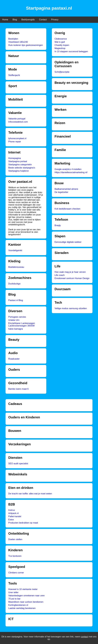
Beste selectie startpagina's (22, 168)
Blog (15, 20)
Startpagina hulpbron (19, 171)
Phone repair (15, 142)
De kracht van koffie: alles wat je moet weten (30, 494)
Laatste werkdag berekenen (22, 608)
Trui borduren (15, 556)
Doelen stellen (15, 539)
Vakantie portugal (17, 119)
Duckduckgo (14, 284)
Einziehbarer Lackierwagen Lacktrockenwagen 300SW (22, 324)
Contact (43, 20)
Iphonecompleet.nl (17, 138)
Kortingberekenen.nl (18, 605)
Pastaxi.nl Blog (16, 300)
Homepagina (15, 158)
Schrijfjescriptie (62, 72)
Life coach (60, 275)
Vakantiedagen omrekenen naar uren (26, 596)
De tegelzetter (62, 192)
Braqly (58, 225)
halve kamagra (16, 329)
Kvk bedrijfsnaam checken (68, 209)
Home (5, 20)
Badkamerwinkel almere (66, 189)
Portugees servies (17, 317)
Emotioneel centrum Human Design (72, 278)
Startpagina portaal (18, 161)
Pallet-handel (15, 516)
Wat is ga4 (60, 42)
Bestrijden (13, 39)
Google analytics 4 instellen (68, 169)
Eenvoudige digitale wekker (68, 242)
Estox (11, 520)
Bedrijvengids (28, 20)
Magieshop (60, 48)
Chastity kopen (62, 45)
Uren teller (13, 592)
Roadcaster (14, 359)
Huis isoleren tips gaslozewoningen (26, 45)
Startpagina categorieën (20, 165)
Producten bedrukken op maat (23, 523)
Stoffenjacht (14, 75)
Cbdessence (61, 39)
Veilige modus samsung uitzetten (71, 308)
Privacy (55, 20)
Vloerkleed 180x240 (18, 42)
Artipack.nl (13, 513)
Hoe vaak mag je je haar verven (70, 272)
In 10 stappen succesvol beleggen (71, 51)
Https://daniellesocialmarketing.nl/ (71, 172)
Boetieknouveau (16, 267)
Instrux (12, 510)
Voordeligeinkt (15, 250)
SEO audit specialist (18, 464)
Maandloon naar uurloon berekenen (26, 602)
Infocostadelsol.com (18, 122)
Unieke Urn (14, 320)
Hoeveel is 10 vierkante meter (23, 589)
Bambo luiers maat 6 (18, 389)
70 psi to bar (14, 599)
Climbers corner (16, 573)
